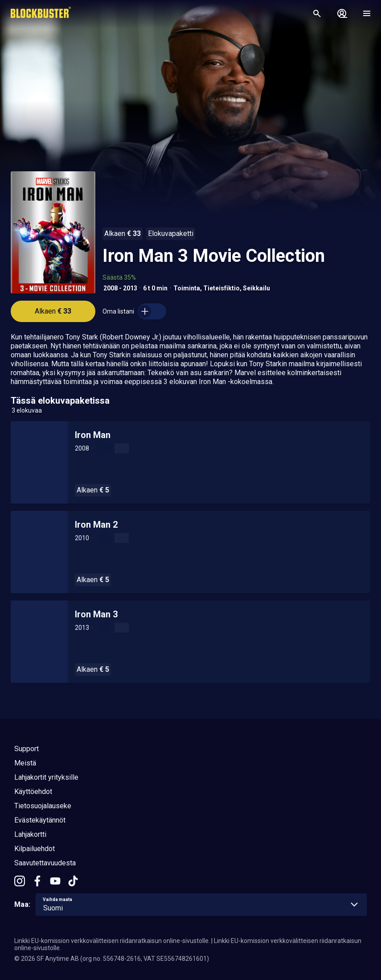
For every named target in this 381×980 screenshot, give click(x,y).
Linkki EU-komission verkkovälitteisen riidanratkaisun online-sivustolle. (112, 941)
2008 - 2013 (120, 288)
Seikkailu (256, 288)
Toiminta (187, 288)
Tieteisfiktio (221, 288)
